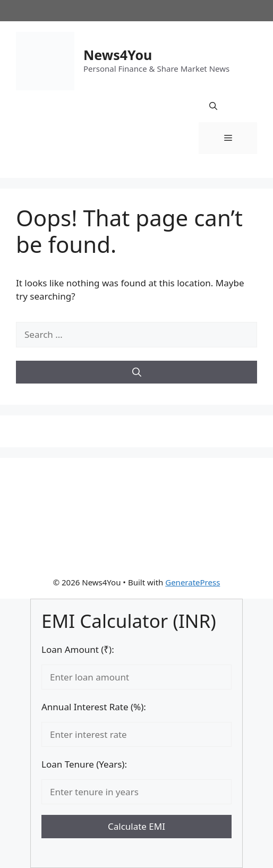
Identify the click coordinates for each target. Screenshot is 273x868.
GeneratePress (193, 582)
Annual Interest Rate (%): (94, 707)
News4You (118, 55)
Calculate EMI (136, 826)
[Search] (136, 372)
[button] (213, 106)
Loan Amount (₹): (78, 649)
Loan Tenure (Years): (84, 764)
